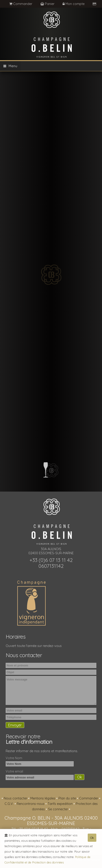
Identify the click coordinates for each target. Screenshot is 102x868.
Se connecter (58, 809)
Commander (21, 4)
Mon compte (74, 4)
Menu (10, 66)
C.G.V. (10, 804)
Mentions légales (43, 798)
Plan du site (68, 798)
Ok (92, 839)
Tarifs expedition (61, 804)
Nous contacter (16, 798)
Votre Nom (14, 758)
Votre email (14, 771)
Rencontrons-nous (31, 804)
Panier (48, 4)
